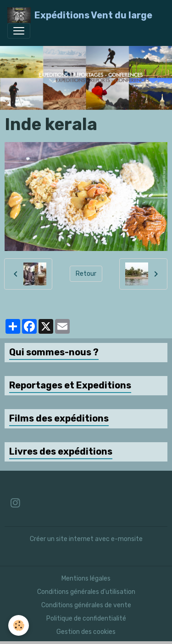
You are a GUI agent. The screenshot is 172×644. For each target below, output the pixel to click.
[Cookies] (19, 625)
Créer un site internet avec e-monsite (86, 539)
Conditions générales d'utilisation (86, 592)
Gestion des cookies (86, 632)
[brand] (80, 15)
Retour (86, 274)
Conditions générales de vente (86, 605)
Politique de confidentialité (86, 618)
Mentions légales (86, 578)
